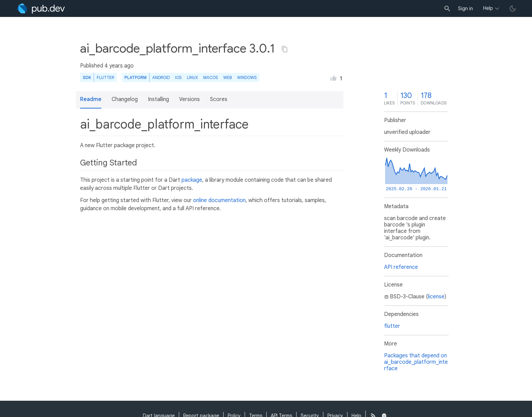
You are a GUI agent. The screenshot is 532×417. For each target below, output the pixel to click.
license (436, 297)
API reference (401, 267)
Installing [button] (158, 99)
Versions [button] (189, 99)
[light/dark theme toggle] (513, 8)
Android (161, 77)
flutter (392, 326)
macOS (211, 77)
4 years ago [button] (119, 66)
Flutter (105, 77)
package (192, 180)
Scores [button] (219, 99)
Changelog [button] (125, 99)
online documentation (219, 200)
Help (488, 8)
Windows (247, 77)
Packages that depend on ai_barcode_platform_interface (416, 362)
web (227, 77)
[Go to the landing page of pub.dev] (41, 8)
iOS (178, 77)
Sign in (465, 8)
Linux (192, 77)
